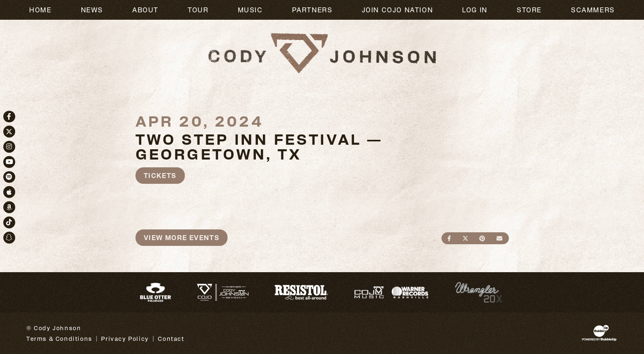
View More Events (182, 237)
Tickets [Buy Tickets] (160, 175)
